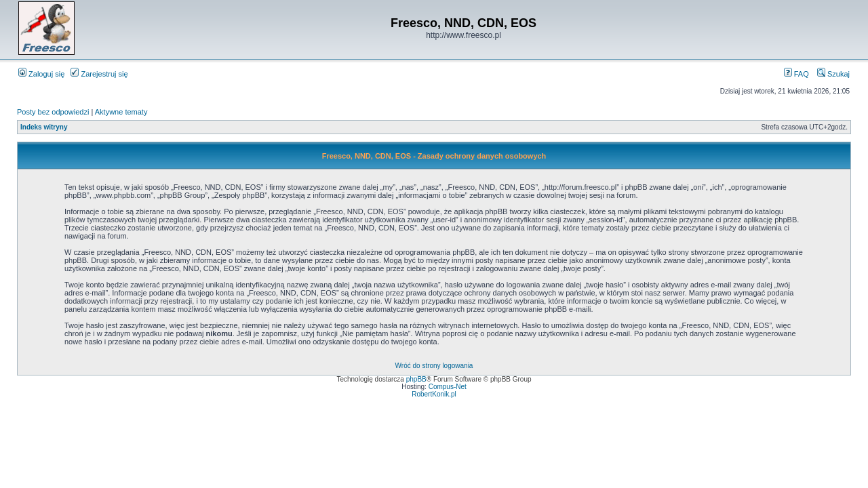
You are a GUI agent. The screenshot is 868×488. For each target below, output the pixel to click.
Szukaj (833, 74)
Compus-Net (448, 387)
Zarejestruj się (99, 74)
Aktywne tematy (121, 112)
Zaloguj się (41, 74)
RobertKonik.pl (434, 394)
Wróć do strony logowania (434, 366)
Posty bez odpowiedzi (53, 112)
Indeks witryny (44, 127)
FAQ (796, 74)
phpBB (416, 379)
